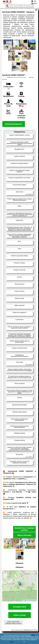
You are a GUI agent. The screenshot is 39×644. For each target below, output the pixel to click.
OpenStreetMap (32, 601)
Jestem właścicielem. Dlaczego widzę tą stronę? (14, 623)
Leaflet (24, 601)
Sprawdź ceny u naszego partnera (24, 529)
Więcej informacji (24, 535)
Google (33, 635)
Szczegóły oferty (19, 607)
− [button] (5, 576)
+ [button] (5, 573)
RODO (12, 642)
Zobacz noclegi (20, 615)
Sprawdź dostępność (14, 124)
